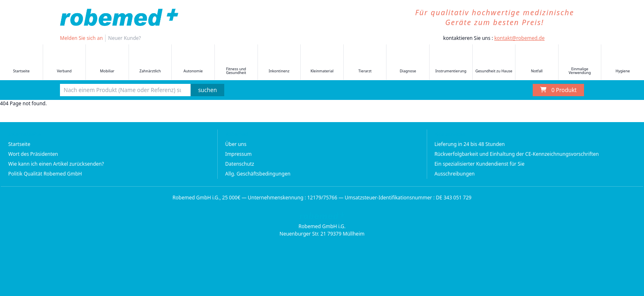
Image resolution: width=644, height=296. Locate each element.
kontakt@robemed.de (519, 38)
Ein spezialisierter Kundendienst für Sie (480, 164)
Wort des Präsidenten (33, 154)
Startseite (21, 63)
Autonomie (193, 63)
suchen (207, 90)
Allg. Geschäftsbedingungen (258, 174)
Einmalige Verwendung (580, 62)
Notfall (537, 63)
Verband (64, 63)
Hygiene (623, 63)
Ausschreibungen (455, 174)
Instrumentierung (451, 63)
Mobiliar (107, 63)
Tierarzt (365, 63)
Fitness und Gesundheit (236, 62)
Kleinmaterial (322, 63)
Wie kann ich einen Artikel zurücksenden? (56, 164)
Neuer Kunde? (124, 38)
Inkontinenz (279, 63)
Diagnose (408, 63)
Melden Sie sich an (81, 38)
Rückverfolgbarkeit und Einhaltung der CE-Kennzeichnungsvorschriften (517, 154)
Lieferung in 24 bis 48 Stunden (470, 144)
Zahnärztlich (150, 63)
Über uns (236, 144)
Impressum (238, 154)
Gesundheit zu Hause (494, 63)
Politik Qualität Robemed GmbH (45, 174)
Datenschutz (239, 164)
